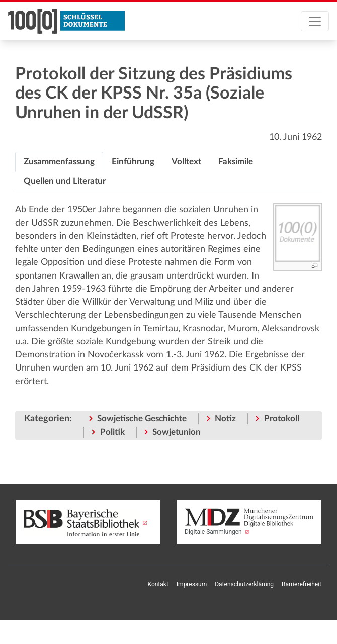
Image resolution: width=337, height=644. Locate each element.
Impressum (192, 584)
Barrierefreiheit (302, 584)
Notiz (225, 419)
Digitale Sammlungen (249, 522)
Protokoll (282, 419)
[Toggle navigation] (315, 21)
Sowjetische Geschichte (142, 419)
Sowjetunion (177, 432)
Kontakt (158, 584)
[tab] (59, 162)
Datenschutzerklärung (244, 584)
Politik (112, 432)
